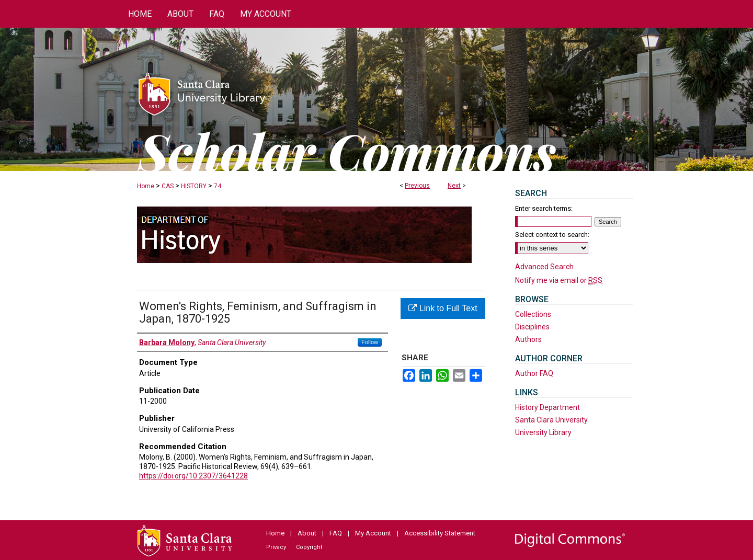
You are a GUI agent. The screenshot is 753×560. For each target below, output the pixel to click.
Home (146, 186)
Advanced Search (544, 267)
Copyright (309, 547)
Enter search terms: (544, 208)
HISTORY (194, 186)
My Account (373, 533)
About (307, 533)
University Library (543, 432)
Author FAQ (534, 373)
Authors (528, 339)
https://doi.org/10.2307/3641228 (193, 476)
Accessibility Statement (440, 533)
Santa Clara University (551, 420)
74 (218, 186)
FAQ (336, 533)
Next (454, 186)
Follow (370, 342)
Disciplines (532, 327)
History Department (547, 407)
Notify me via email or (559, 280)
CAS (168, 186)
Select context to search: (552, 235)
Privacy (276, 547)
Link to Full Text (443, 308)
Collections (533, 314)
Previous (417, 186)
